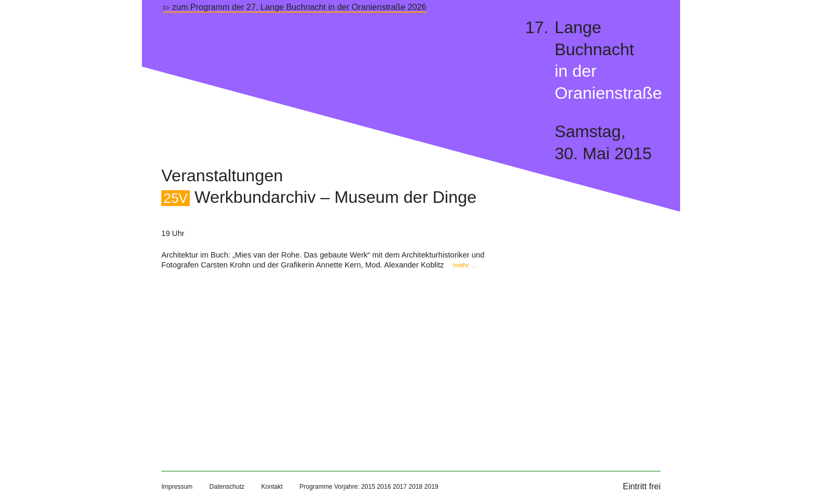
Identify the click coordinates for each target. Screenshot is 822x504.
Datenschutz (227, 487)
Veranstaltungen (222, 176)
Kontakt (272, 487)
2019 (431, 487)
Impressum (177, 487)
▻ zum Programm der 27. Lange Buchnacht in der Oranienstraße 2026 (295, 7)
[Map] (327, 359)
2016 (384, 487)
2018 (415, 487)
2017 (400, 487)
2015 (368, 487)
